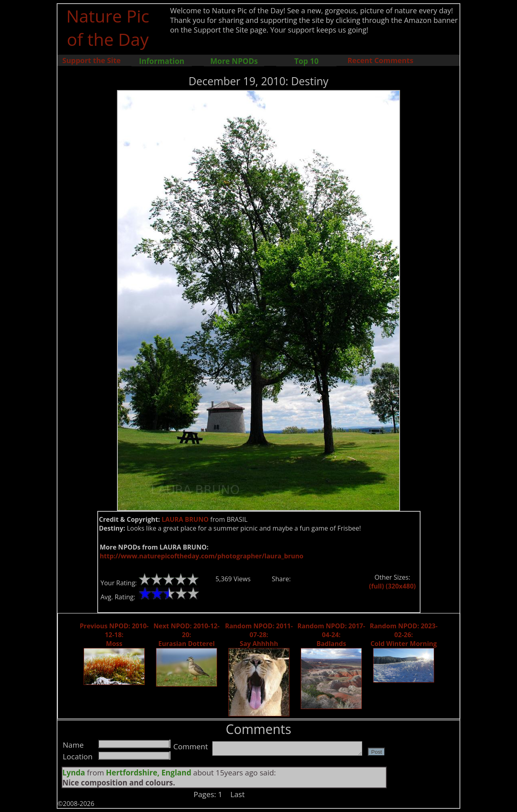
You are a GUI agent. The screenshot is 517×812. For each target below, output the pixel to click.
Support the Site (91, 60)
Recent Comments (380, 60)
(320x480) (401, 586)
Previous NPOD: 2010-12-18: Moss (114, 635)
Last (238, 794)
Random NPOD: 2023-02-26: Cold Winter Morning (404, 635)
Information (162, 61)
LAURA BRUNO (185, 519)
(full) (376, 586)
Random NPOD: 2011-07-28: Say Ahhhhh (259, 635)
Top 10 (306, 61)
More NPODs (234, 61)
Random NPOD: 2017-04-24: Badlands (331, 635)
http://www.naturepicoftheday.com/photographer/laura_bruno (202, 556)
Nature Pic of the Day (108, 27)
